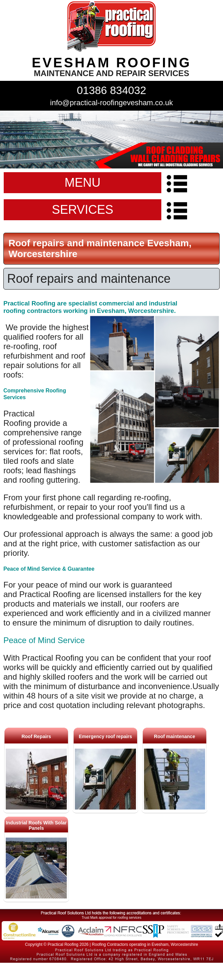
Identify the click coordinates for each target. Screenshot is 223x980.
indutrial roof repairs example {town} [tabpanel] (111, 140)
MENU (83, 183)
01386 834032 (112, 90)
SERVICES (83, 210)
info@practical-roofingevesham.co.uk (111, 103)
